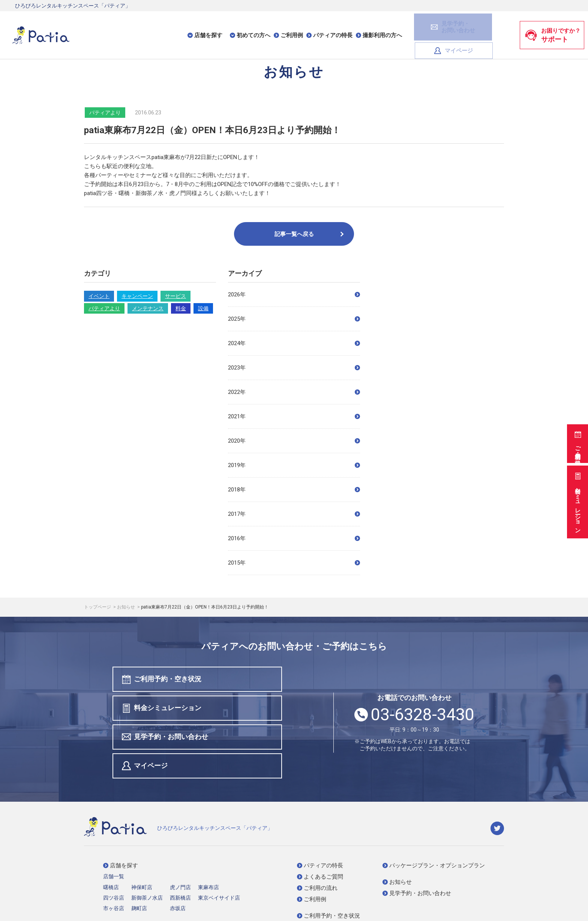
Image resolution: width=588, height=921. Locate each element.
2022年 (294, 392)
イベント (99, 296)
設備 (203, 308)
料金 (181, 308)
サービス (175, 296)
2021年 (294, 416)
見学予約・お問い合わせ (166, 710)
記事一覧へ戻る (310, 234)
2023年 (294, 368)
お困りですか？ (553, 26)
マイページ (484, 26)
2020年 (294, 441)
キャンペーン (137, 296)
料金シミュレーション (577, 501)
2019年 (294, 465)
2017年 (294, 514)
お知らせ (127, 607)
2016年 (294, 538)
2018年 (294, 490)
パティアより (104, 308)
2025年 (294, 319)
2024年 (294, 343)
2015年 (294, 563)
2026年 (294, 294)
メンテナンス (148, 308)
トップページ (98, 607)
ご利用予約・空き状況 (577, 442)
